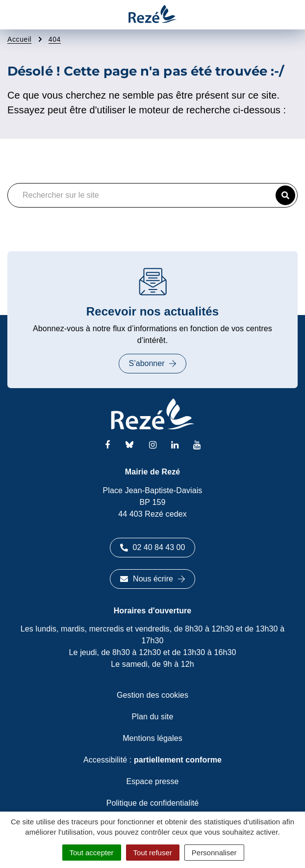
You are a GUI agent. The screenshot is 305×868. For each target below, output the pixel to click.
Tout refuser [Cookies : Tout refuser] (153, 853)
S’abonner (153, 363)
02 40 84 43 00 (153, 547)
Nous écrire (152, 579)
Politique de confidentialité (153, 803)
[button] (285, 195)
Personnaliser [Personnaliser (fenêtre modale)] (214, 853)
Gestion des (152, 695)
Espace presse (152, 781)
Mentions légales (152, 738)
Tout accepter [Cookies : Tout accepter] (92, 853)
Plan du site (153, 717)
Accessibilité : (152, 760)
